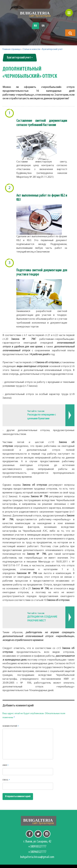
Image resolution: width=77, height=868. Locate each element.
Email (6, 780)
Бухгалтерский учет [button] (20, 58)
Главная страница (12, 49)
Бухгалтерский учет (52, 49)
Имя (6, 765)
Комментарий (11, 726)
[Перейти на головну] (35, 14)
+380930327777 (37, 847)
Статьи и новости (31, 49)
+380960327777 (37, 852)
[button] (70, 33)
